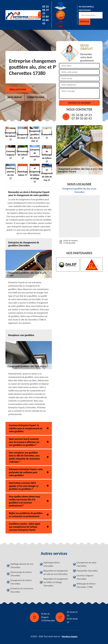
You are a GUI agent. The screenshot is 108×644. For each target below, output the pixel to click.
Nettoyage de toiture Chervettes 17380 (86, 585)
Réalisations (18, 89)
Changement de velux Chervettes (86, 564)
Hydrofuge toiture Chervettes (52, 564)
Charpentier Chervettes (87, 571)
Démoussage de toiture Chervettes (21, 574)
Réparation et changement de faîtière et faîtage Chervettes (56, 582)
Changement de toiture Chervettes (21, 582)
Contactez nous (36, 97)
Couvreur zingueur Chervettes (85, 577)
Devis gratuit (15, 97)
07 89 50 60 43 (45, 20)
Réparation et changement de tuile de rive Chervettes (56, 572)
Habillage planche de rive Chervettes (22, 566)
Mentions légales (70, 636)
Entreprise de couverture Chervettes (22, 590)
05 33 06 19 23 (45, 10)
